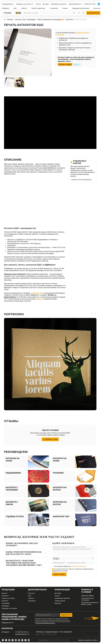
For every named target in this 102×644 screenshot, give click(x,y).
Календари (5, 606)
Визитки (4, 593)
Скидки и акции (60, 601)
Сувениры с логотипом (25, 4)
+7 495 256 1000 (37, 293)
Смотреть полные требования (81, 180)
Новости (24, 8)
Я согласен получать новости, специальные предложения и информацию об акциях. (73, 570)
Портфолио (5, 8)
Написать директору (38, 8)
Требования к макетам (59, 4)
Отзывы (65, 8)
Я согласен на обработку (69, 566)
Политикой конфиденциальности (45, 623)
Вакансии (58, 603)
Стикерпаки (6, 603)
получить (40, 299)
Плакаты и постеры (8, 598)
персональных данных (78, 566)
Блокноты (5, 601)
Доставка (46, 4)
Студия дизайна (8, 4)
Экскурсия (32, 601)
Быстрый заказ (93, 13)
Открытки (5, 596)
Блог (15, 8)
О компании (54, 8)
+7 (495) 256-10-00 (89, 4)
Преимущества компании (81, 8)
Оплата (38, 4)
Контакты (97, 8)
